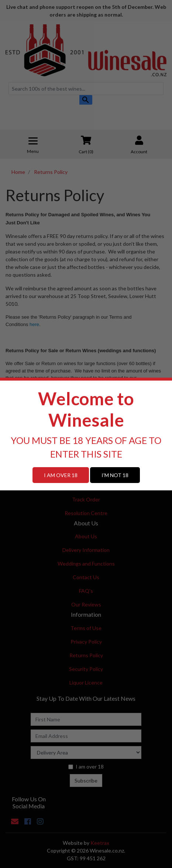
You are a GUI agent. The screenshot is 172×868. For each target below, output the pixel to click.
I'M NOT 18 (115, 475)
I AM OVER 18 (61, 475)
